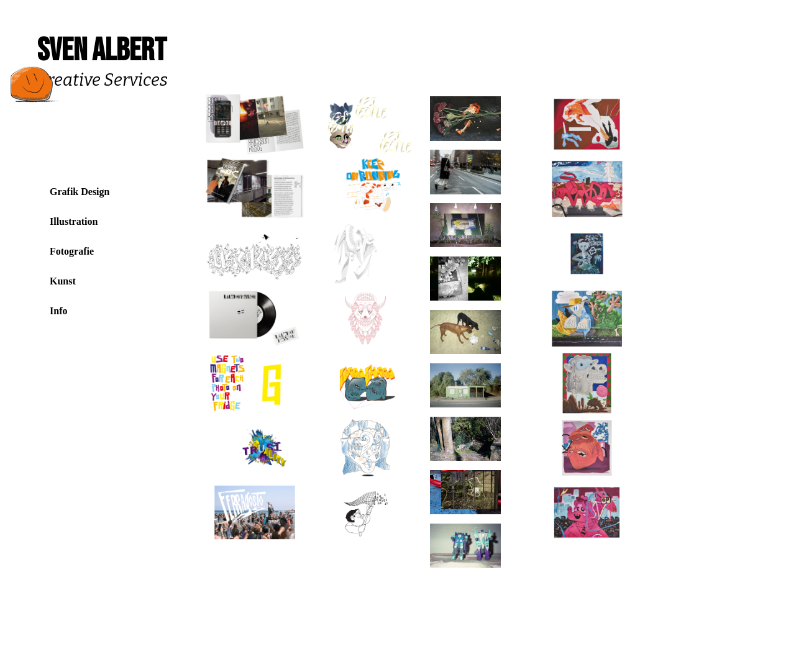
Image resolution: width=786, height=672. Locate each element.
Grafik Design (80, 192)
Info (58, 311)
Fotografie (72, 251)
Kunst (63, 281)
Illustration (74, 221)
